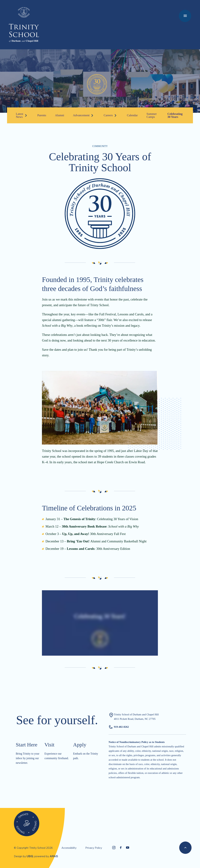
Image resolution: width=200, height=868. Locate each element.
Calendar (132, 115)
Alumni (60, 115)
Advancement (81, 115)
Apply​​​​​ (80, 745)
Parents (42, 115)
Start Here (26, 745)
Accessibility (69, 848)
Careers (108, 115)
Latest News (20, 115)
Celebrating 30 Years (175, 115)
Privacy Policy (94, 848)
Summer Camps (152, 115)
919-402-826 (121, 727)
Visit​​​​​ (49, 745)
